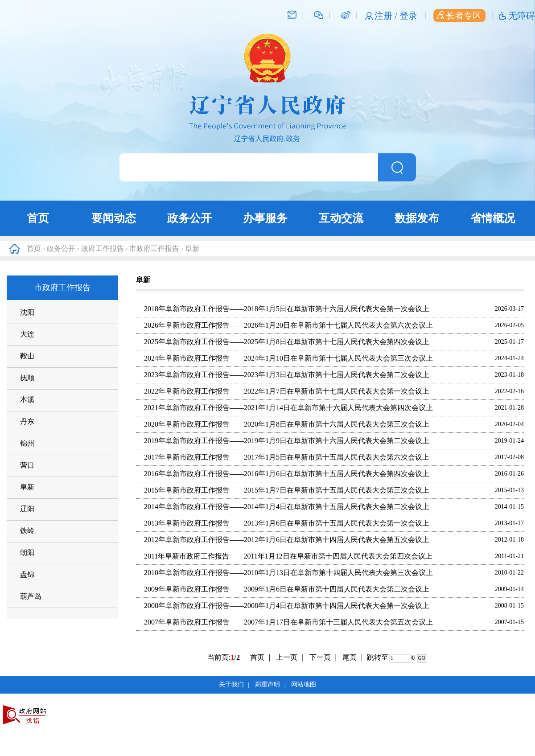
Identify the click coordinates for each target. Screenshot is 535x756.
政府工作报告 (103, 249)
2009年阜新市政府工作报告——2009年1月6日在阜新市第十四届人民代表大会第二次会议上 (287, 589)
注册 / (387, 16)
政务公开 (189, 218)
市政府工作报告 (154, 249)
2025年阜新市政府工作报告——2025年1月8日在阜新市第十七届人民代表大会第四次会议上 (287, 342)
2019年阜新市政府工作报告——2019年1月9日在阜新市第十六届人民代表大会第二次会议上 (287, 441)
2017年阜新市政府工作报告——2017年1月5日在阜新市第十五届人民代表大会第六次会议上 (287, 457)
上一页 (290, 657)
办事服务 (265, 218)
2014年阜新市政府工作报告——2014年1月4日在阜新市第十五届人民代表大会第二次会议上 (287, 507)
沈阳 (27, 312)
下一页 (323, 657)
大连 (27, 334)
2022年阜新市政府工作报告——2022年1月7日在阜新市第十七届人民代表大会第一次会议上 (287, 391)
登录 (408, 16)
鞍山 (27, 356)
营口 (27, 465)
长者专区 (459, 16)
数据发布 (417, 218)
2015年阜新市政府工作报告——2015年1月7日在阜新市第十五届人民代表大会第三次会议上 (287, 490)
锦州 (27, 443)
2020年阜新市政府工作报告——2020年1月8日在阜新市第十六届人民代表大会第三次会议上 (287, 424)
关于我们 (231, 684)
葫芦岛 (31, 596)
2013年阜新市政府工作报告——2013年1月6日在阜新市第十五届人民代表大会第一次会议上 (287, 523)
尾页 (350, 657)
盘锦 (27, 574)
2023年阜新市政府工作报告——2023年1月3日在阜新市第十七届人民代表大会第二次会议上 (287, 375)
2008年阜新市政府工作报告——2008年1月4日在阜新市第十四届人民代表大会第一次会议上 (287, 606)
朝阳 (27, 553)
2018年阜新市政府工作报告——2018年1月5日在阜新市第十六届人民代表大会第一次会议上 (287, 309)
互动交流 (341, 218)
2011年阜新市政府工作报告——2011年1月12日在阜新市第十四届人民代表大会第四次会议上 (288, 556)
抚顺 (27, 378)
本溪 (27, 400)
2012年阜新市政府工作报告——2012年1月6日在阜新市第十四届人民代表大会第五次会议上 (287, 540)
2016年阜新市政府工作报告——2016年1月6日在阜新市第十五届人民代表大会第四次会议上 (287, 474)
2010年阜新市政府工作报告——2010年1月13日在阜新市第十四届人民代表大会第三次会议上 (288, 573)
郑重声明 (267, 684)
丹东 (27, 421)
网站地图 (304, 684)
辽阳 (27, 509)
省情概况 (493, 218)
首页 (38, 218)
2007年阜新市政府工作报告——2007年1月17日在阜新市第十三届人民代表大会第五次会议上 (288, 622)
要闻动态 (114, 218)
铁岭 (27, 531)
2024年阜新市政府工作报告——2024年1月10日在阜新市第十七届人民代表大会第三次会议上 (288, 358)
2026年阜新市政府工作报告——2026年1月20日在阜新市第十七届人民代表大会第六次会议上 (288, 325)
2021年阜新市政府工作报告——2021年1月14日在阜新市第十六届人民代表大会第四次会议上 (288, 408)
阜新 (192, 249)
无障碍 (522, 16)
